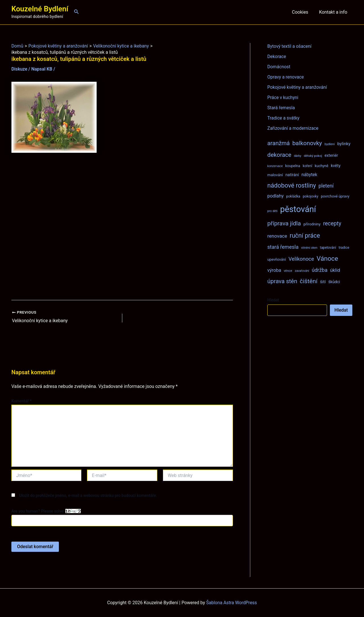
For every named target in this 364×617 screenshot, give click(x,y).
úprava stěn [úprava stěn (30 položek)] (282, 281)
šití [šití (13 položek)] (323, 282)
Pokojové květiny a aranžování (298, 87)
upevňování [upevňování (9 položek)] (277, 259)
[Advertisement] (122, 226)
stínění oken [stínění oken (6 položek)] (309, 248)
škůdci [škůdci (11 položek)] (334, 282)
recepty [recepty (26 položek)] (332, 224)
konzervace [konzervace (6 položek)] (275, 166)
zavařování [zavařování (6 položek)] (302, 271)
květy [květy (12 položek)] (336, 166)
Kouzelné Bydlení (40, 9)
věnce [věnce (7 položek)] (288, 271)
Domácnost (279, 67)
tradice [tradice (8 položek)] (344, 248)
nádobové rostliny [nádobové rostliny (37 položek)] (292, 185)
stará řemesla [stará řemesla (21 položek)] (283, 247)
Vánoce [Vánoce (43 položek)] (327, 259)
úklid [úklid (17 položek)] (335, 270)
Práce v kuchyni (283, 97)
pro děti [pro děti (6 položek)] (272, 211)
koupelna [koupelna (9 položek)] (293, 166)
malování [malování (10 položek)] (275, 175)
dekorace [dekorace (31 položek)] (279, 155)
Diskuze (19, 69)
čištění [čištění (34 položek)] (309, 281)
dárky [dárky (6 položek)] (297, 156)
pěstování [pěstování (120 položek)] (298, 209)
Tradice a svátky (284, 118)
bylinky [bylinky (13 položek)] (344, 144)
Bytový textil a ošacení (290, 46)
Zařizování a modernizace (293, 128)
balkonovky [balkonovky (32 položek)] (307, 143)
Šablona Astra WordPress (232, 603)
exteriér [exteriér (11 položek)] (331, 155)
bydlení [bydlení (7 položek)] (330, 144)
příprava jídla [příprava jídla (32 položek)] (284, 223)
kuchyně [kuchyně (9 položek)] (322, 166)
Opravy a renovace (286, 77)
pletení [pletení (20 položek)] (326, 186)
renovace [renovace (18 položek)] (277, 236)
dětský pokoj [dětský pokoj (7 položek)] (313, 156)
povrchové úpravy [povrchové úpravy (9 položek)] (335, 196)
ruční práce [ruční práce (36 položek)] (305, 236)
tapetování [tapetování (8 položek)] (328, 248)
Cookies (302, 12)
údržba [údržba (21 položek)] (319, 270)
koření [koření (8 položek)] (308, 166)
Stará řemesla (281, 108)
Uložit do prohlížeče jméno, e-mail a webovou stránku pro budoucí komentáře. (88, 495)
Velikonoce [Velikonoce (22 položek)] (301, 259)
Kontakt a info (334, 12)
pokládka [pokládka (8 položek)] (293, 196)
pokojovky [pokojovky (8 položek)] (311, 196)
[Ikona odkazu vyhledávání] (76, 12)
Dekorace (277, 56)
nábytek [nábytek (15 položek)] (309, 175)
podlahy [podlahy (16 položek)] (276, 196)
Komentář (21, 401)
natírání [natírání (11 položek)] (292, 175)
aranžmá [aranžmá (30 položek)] (279, 143)
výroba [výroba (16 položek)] (274, 270)
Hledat (273, 300)
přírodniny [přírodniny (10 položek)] (312, 224)
